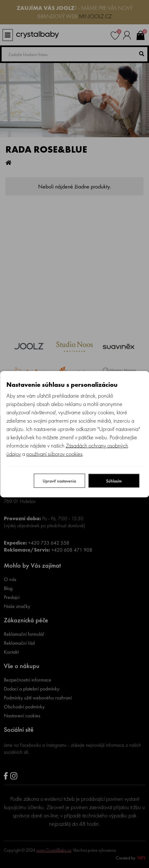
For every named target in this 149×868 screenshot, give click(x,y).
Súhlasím (114, 481)
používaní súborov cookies (54, 454)
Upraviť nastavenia (59, 481)
